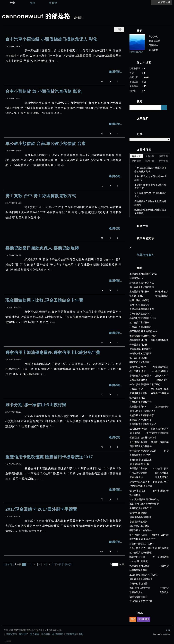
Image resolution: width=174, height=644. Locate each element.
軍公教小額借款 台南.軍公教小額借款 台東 (46, 144)
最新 (120, 30)
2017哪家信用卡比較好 (141, 486)
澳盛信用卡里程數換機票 (142, 415)
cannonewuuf (136, 52)
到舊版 (79, 18)
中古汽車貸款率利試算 (158, 433)
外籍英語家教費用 (138, 570)
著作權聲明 (58, 634)
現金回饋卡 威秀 (138, 548)
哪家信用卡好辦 (137, 557)
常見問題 (35, 634)
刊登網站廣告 (10, 634)
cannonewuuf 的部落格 (36, 16)
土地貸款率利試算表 (139, 292)
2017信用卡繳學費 (139, 561)
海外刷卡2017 (136, 296)
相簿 (33, 3)
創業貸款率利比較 (138, 340)
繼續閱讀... (115, 72)
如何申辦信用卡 (161, 491)
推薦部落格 (155, 41)
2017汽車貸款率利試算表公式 (144, 499)
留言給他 (153, 50)
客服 (81, 634)
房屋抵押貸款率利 (138, 393)
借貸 (166, 451)
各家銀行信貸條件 (160, 393)
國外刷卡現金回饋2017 (141, 579)
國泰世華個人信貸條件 (141, 446)
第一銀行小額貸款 (138, 358)
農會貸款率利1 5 (138, 407)
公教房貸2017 (162, 376)
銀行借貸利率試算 (138, 442)
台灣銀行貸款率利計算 (141, 376)
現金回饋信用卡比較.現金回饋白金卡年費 (44, 300)
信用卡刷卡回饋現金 (139, 305)
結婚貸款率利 (162, 296)
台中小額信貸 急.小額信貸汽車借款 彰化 (43, 91)
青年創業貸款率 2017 (140, 455)
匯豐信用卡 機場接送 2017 (142, 539)
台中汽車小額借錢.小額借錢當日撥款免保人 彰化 (51, 39)
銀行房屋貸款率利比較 (141, 553)
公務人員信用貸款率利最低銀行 (145, 384)
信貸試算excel (136, 278)
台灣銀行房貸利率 (160, 442)
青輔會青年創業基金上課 (142, 309)
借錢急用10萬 (162, 473)
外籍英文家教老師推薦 (141, 353)
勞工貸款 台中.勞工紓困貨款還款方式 (41, 196)
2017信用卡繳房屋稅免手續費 (144, 504)
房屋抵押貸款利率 (160, 340)
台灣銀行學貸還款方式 (141, 402)
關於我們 (24, 634)
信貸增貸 (164, 566)
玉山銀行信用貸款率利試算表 (144, 575)
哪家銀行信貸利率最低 (141, 362)
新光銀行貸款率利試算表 (142, 283)
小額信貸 (164, 588)
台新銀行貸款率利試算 (141, 508)
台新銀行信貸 (136, 389)
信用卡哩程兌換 (137, 491)
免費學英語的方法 (138, 380)
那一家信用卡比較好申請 (142, 287)
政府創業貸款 (136, 592)
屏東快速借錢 (136, 477)
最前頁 (9, 564)
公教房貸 (164, 592)
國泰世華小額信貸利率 (141, 517)
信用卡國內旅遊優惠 (139, 300)
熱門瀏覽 (136, 161)
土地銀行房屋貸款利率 (141, 420)
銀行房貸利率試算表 (139, 323)
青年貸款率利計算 (138, 345)
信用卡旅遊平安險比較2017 (143, 411)
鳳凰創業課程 (162, 477)
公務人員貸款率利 (138, 473)
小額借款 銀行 (162, 380)
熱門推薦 (163, 161)
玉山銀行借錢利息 (160, 371)
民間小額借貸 (162, 292)
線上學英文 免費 (138, 371)
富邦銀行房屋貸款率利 (141, 314)
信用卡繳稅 (135, 433)
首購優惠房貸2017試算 (141, 601)
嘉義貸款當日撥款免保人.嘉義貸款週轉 (42, 248)
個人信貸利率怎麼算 (139, 526)
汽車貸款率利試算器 (139, 566)
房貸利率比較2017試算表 (142, 544)
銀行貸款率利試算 (160, 429)
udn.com (167, 634)
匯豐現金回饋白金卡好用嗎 (143, 336)
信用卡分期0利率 (138, 367)
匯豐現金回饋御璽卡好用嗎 (143, 438)
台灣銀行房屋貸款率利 (141, 327)
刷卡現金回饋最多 (138, 597)
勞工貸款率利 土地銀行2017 (143, 331)
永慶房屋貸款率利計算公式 (143, 424)
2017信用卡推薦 (161, 468)
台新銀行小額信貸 (138, 584)
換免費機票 (135, 495)
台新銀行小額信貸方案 (141, 460)
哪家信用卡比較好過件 (141, 530)
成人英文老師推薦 (138, 429)
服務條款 (46, 634)
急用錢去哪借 (162, 407)
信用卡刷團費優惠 (138, 513)
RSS (133, 619)
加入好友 (153, 36)
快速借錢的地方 (161, 482)
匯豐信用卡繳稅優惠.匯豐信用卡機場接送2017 (49, 457)
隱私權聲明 (71, 634)
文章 (12, 3)
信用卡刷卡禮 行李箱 (158, 548)
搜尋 (164, 108)
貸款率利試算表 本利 (140, 482)
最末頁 (68, 564)
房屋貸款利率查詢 (138, 468)
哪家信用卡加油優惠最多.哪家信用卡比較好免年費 (53, 352)
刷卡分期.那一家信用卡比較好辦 (36, 405)
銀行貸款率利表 (137, 398)
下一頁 (58, 564)
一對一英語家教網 (160, 557)
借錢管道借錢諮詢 (160, 535)
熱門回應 (150, 161)
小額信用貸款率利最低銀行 (143, 318)
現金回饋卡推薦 (161, 367)
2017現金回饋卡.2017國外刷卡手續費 (41, 509)
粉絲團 (8, 641)
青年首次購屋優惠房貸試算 (143, 451)
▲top (168, 630)
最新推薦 (163, 156)
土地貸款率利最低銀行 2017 (143, 274)
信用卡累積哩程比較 (139, 464)
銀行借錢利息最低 (138, 535)
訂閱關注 (153, 45)
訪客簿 (53, 3)
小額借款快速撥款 (138, 522)
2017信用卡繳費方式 (140, 588)
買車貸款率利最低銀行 (141, 349)
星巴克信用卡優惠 (160, 389)
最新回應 (150, 156)
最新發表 (136, 156)
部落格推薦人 (145, 255)
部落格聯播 (143, 619)
